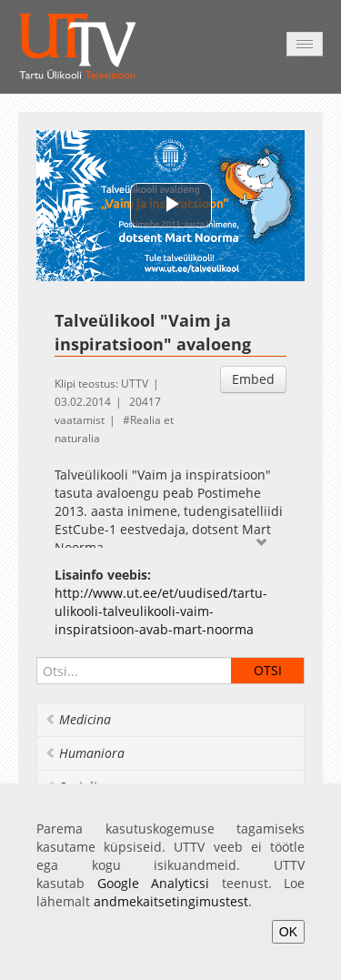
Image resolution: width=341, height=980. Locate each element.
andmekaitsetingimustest (171, 901)
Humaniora (85, 753)
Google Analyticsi (154, 883)
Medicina (78, 719)
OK (288, 932)
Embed (253, 379)
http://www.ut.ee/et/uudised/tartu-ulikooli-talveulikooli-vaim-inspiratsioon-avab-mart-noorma (161, 611)
